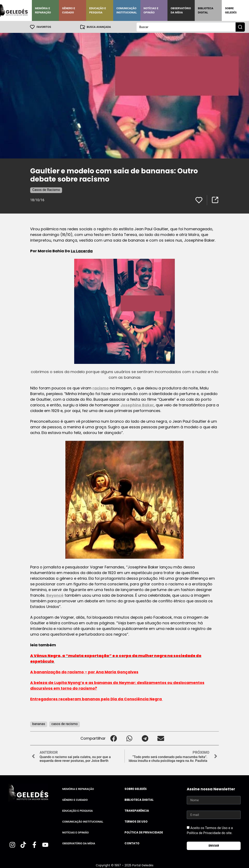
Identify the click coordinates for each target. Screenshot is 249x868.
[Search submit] (240, 27)
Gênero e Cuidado (69, 10)
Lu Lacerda (82, 251)
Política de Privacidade (144, 832)
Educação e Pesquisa (98, 10)
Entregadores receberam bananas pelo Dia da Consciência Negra (96, 699)
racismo (101, 388)
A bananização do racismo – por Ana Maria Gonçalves (84, 672)
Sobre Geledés (231, 10)
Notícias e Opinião (151, 10)
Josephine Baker (137, 405)
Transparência (137, 811)
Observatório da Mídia (181, 10)
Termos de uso (136, 821)
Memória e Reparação (43, 10)
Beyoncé (55, 595)
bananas (39, 724)
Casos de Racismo (46, 190)
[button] (113, 738)
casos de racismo (65, 724)
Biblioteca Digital (206, 10)
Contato (132, 843)
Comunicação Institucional (127, 10)
